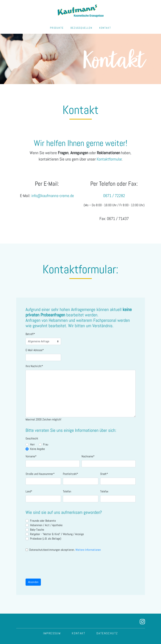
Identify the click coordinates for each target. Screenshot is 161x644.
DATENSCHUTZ (107, 633)
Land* (29, 491)
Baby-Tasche (37, 530)
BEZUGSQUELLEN (82, 28)
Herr (32, 444)
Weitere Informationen (88, 550)
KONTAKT (105, 28)
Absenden (33, 582)
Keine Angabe (37, 449)
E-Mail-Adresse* (35, 350)
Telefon (67, 491)
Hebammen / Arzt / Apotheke (46, 525)
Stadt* (104, 474)
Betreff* (30, 334)
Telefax (104, 491)
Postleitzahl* (71, 474)
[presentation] (54, 564)
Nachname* (88, 456)
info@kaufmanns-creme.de (53, 196)
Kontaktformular (109, 159)
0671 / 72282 (114, 196)
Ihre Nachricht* (34, 366)
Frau (46, 444)
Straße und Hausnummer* (40, 474)
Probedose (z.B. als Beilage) (46, 539)
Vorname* (31, 456)
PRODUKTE (57, 28)
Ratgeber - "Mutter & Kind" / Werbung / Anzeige (57, 534)
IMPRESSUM (52, 633)
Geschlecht (32, 438)
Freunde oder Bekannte (43, 521)
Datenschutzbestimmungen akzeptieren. (65, 550)
